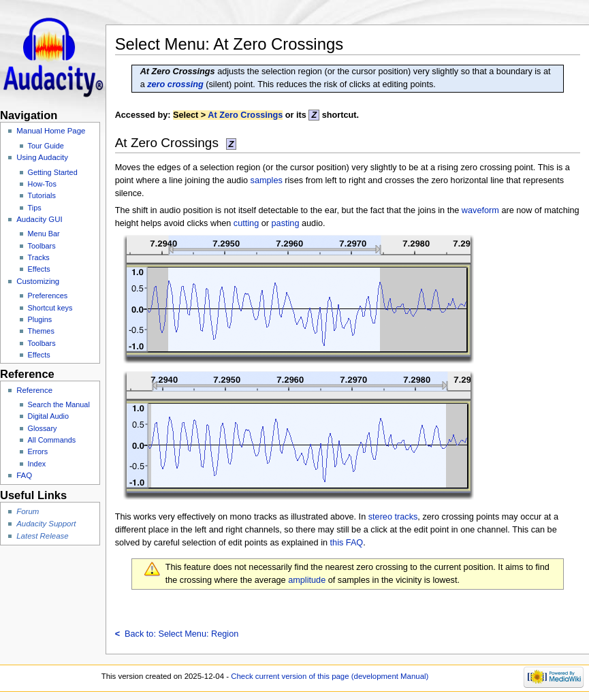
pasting (286, 223)
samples (267, 180)
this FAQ (347, 543)
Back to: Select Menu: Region (177, 634)
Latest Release (42, 536)
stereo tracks (393, 517)
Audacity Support (46, 524)
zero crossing (175, 84)
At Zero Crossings (245, 115)
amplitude (307, 580)
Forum (28, 511)
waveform (480, 210)
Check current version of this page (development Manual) (330, 676)
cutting (246, 223)
